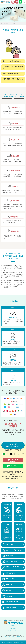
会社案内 (13, 626)
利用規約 (18, 637)
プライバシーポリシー (13, 631)
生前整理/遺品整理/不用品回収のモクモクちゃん (15, 642)
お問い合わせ (13, 628)
